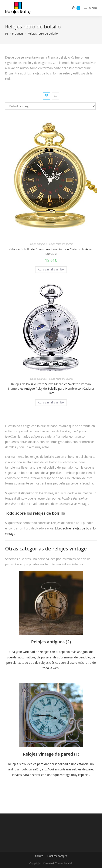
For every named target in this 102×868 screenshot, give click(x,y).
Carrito (39, 856)
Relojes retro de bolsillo (61, 244)
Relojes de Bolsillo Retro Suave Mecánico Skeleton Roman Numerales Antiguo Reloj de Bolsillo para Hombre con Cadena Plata (51, 388)
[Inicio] (6, 34)
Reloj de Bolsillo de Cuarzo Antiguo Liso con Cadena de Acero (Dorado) (51, 251)
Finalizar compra (57, 856)
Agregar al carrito (51, 269)
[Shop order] (51, 106)
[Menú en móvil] (89, 8)
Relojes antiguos (38, 244)
